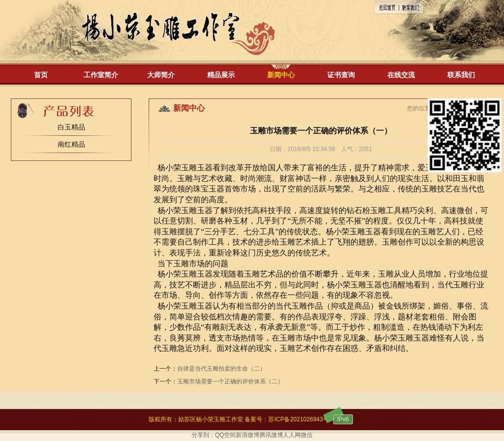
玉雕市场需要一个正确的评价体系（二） (230, 381)
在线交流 (401, 75)
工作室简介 (101, 75)
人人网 (292, 435)
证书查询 (341, 75)
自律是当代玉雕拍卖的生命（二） (221, 369)
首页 (41, 75)
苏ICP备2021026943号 (299, 419)
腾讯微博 (271, 435)
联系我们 (461, 75)
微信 (307, 435)
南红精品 (71, 144)
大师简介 (161, 75)
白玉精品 (71, 127)
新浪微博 (248, 435)
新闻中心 (281, 75)
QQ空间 (226, 435)
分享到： (203, 435)
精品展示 (221, 75)
